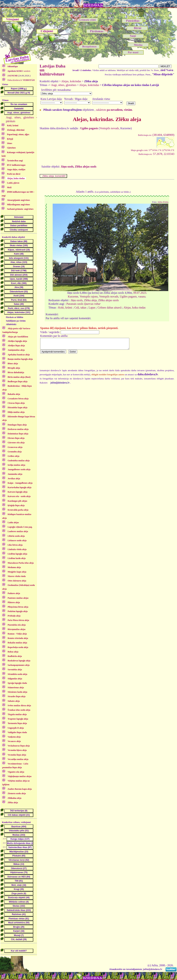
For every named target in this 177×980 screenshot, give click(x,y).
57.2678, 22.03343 (156, 154)
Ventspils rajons (89, 296)
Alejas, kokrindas (71, 81)
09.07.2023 (140, 293)
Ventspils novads (109, 128)
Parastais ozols (83, 304)
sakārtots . (114, 110)
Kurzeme (73, 296)
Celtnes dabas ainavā (110, 308)
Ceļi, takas (80, 308)
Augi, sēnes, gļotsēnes (64, 85)
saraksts (19, 71)
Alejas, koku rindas (134, 308)
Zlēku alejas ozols (86, 167)
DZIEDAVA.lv (93, 5)
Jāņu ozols (67, 167)
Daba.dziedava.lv (21, 80)
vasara (142, 296)
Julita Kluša (163, 202)
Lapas (92, 308)
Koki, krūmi (65, 308)
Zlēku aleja (90, 300)
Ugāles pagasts (128, 296)
